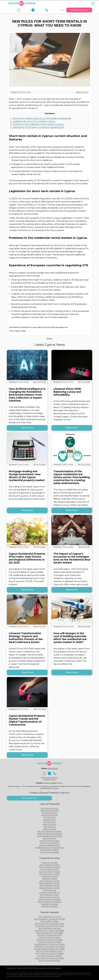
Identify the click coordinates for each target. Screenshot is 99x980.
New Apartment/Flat (50, 813)
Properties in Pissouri (50, 879)
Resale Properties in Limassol (50, 867)
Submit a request (79, 10)
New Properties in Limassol (49, 865)
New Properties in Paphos (49, 885)
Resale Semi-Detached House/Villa (49, 834)
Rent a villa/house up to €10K (49, 960)
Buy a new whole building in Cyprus (49, 951)
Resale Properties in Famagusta (49, 902)
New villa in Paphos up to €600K (49, 956)
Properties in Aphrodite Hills (49, 892)
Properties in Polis (50, 890)
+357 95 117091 (53, 768)
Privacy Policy (38, 976)
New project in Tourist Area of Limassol (49, 926)
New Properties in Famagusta (50, 899)
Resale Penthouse (50, 820)
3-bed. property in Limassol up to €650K (50, 958)
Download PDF (29, 798)
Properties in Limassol (49, 862)
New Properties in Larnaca (50, 881)
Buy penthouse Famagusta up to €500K (50, 949)
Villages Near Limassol (49, 876)
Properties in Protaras (49, 906)
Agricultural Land (49, 838)
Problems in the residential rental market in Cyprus (37, 124)
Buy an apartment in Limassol (50, 917)
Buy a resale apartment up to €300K (50, 933)
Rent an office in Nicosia (49, 921)
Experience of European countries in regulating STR (37, 127)
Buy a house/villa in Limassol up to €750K (50, 919)
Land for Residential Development (50, 836)
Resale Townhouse (49, 824)
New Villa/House (50, 827)
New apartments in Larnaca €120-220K (50, 923)
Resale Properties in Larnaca (49, 883)
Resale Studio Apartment (50, 811)
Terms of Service (51, 976)
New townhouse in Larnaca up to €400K (49, 944)
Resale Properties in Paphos (50, 888)
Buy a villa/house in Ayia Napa (50, 928)
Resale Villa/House (49, 829)
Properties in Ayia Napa (49, 904)
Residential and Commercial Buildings (50, 848)
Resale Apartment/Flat (49, 815)
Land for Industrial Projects (49, 841)
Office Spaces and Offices (49, 850)
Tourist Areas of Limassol (49, 869)
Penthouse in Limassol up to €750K (50, 940)
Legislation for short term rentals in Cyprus (33, 121)
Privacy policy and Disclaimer (47, 968)
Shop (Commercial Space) (50, 852)
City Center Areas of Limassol (49, 872)
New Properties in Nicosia (49, 895)
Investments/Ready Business (49, 845)
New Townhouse (50, 822)
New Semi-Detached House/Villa (50, 831)
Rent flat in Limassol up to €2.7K (50, 935)
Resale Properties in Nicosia (50, 897)
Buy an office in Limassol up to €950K (50, 954)
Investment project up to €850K (49, 942)
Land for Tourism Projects (49, 843)
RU (62, 10)
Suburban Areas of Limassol (49, 874)
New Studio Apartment (49, 808)
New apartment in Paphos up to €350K (49, 930)
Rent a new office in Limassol (50, 937)
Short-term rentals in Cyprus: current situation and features (41, 118)
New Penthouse (49, 817)
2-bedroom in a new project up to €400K (49, 947)
